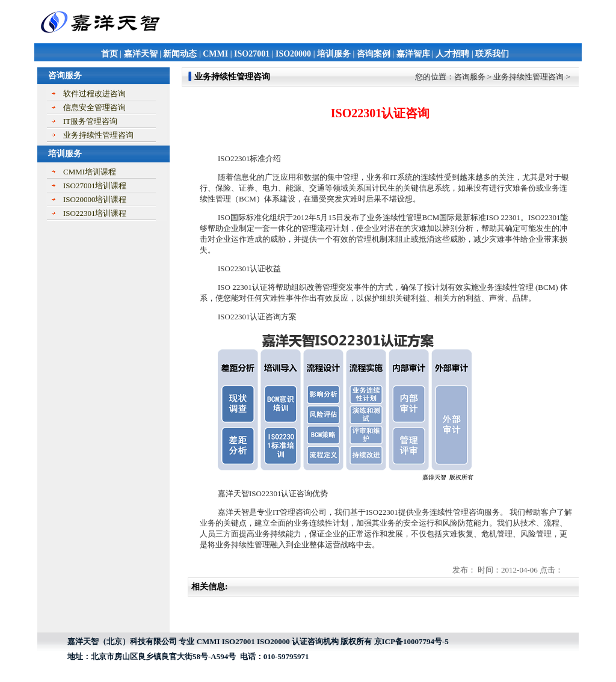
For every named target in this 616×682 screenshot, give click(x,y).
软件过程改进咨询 (94, 94)
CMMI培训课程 (90, 172)
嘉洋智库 (413, 54)
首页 (109, 54)
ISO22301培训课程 (95, 213)
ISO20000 (293, 54)
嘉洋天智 (141, 54)
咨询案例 (374, 54)
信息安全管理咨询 (94, 107)
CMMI (215, 54)
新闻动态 (180, 54)
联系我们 (492, 54)
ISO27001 (252, 54)
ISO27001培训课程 (95, 186)
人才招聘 (452, 54)
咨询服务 (470, 77)
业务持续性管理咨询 (98, 135)
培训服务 (334, 54)
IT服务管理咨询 (90, 121)
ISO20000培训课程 (95, 199)
